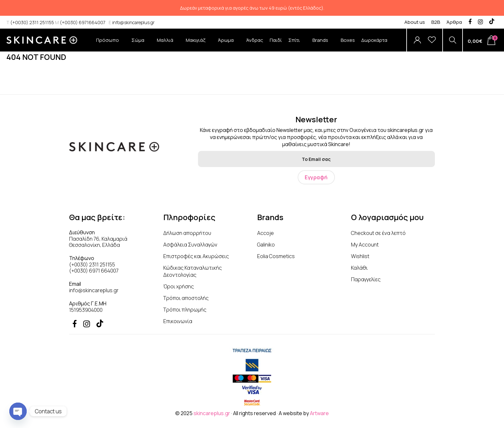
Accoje (265, 233)
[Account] (417, 40)
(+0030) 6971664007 (80, 22)
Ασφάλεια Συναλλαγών (190, 245)
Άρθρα (454, 22)
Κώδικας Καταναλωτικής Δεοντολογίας (193, 271)
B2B (436, 22)
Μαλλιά (168, 44)
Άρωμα (229, 44)
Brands (323, 44)
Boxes (348, 40)
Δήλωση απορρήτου (187, 233)
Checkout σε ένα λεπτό (378, 233)
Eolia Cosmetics (276, 256)
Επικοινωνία (178, 321)
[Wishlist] (432, 40)
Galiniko (266, 245)
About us (415, 22)
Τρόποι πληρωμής (185, 310)
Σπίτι (297, 44)
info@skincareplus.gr (132, 22)
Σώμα (141, 44)
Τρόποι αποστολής (186, 298)
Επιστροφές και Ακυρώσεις (196, 256)
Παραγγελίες (366, 279)
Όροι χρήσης (179, 286)
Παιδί (276, 40)
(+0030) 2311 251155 (30, 22)
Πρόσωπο (111, 44)
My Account (365, 245)
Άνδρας (255, 40)
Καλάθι (359, 268)
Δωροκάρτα (374, 40)
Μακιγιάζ (199, 44)
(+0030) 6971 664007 (94, 271)
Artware (319, 413)
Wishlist (360, 256)
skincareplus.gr (212, 413)
